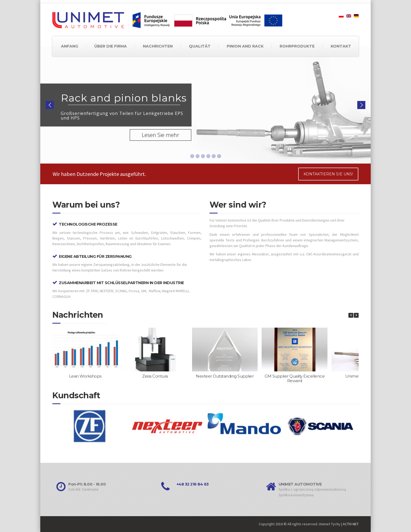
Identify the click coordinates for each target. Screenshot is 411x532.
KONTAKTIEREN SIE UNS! (328, 174)
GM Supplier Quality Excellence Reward (295, 378)
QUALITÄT (200, 46)
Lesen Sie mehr (161, 135)
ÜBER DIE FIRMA (111, 46)
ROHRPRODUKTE (297, 46)
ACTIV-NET (351, 524)
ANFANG (70, 46)
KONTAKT (341, 46)
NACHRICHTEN (158, 46)
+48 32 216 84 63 (193, 484)
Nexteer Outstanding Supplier (225, 376)
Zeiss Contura (155, 376)
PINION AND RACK (245, 46)
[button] (356, 315)
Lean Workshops (85, 376)
